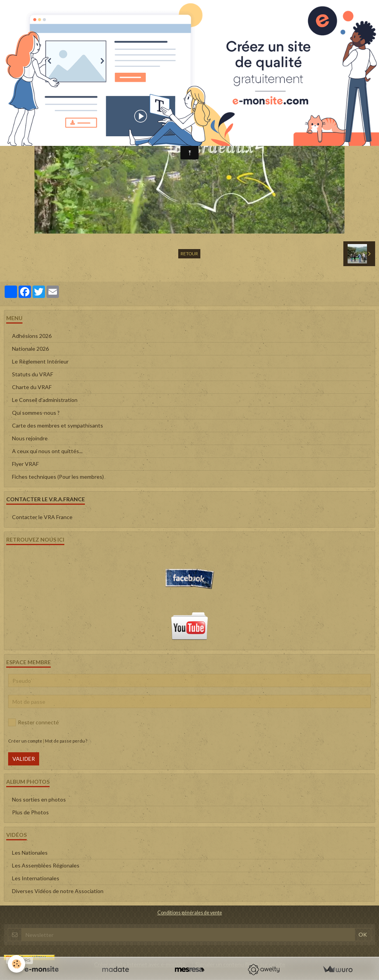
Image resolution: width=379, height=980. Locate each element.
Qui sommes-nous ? (36, 413)
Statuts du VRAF (33, 374)
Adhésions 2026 (32, 336)
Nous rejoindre (30, 438)
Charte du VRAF (32, 387)
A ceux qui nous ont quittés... (47, 451)
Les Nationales (30, 853)
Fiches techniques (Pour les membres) (58, 477)
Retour (189, 254)
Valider (24, 759)
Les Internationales (36, 878)
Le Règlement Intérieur (40, 361)
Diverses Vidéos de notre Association (58, 891)
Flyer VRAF (25, 464)
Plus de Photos (30, 812)
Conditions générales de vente (190, 913)
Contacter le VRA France (42, 517)
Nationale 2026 (30, 349)
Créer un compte (25, 741)
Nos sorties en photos (39, 799)
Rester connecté (34, 722)
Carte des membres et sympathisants (58, 425)
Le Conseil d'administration (45, 400)
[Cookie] (16, 964)
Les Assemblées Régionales (46, 865)
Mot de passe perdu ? (66, 741)
